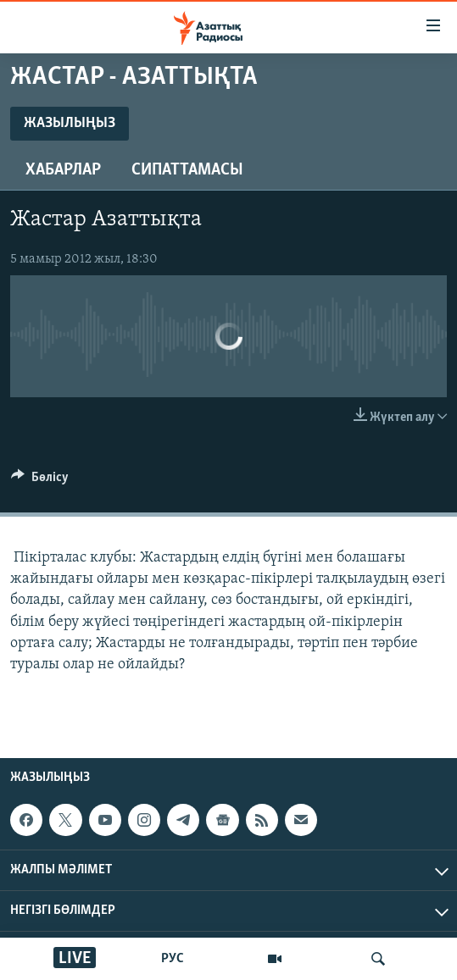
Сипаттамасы (187, 170)
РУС (173, 959)
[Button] (40, 481)
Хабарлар (63, 170)
